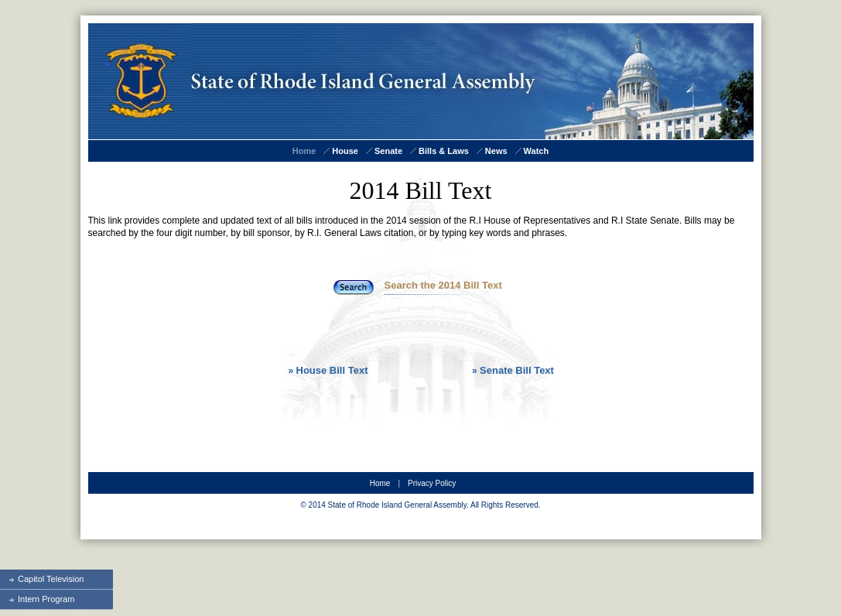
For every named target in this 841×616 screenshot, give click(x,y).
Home (304, 151)
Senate (388, 151)
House (345, 151)
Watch (537, 151)
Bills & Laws (444, 151)
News (496, 151)
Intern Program (37, 599)
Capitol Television (42, 579)
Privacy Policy (432, 483)
